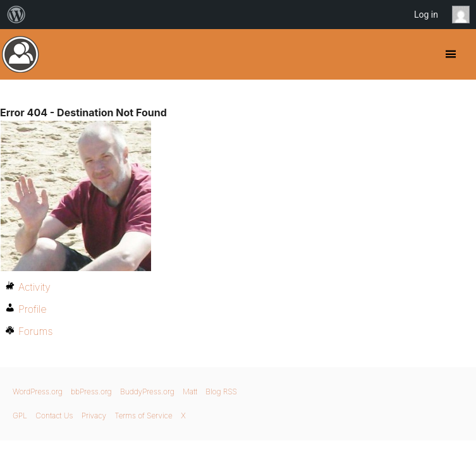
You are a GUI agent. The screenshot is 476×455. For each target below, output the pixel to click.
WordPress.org (38, 391)
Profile (33, 309)
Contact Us (54, 416)
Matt (190, 391)
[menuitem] (16, 15)
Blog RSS (221, 391)
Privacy (94, 416)
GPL (20, 416)
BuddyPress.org (21, 54)
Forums (35, 331)
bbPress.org (91, 391)
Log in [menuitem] (426, 15)
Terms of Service (143, 416)
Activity (34, 287)
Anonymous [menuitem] (464, 15)
